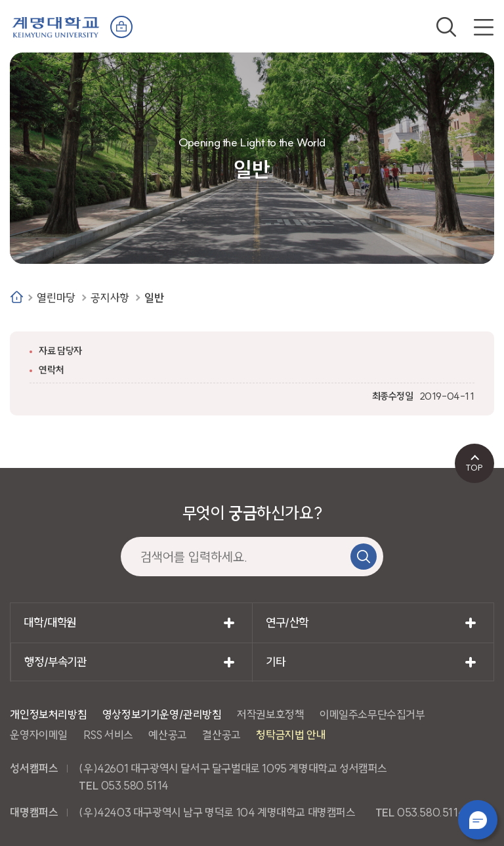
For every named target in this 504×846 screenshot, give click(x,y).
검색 (446, 27)
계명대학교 (56, 26)
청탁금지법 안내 (291, 735)
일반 (154, 298)
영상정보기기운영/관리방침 (162, 714)
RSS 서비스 (108, 735)
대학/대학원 (50, 623)
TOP (474, 467)
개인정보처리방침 (48, 714)
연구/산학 (287, 623)
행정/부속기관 (55, 662)
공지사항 (110, 298)
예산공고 (167, 735)
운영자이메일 (39, 735)
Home (17, 297)
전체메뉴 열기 (484, 27)
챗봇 (478, 820)
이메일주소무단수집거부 (372, 714)
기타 (275, 662)
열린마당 (56, 298)
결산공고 (221, 735)
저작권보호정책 (270, 714)
